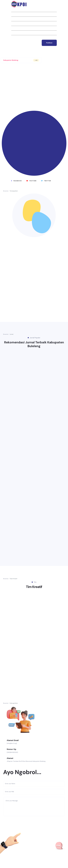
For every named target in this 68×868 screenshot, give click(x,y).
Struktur (15, 28)
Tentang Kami (14, 191)
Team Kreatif (14, 579)
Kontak (14, 37)
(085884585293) (12, 752)
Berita (13, 23)
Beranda (14, 10)
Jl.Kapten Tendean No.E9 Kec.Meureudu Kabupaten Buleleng (26, 761)
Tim (12, 33)
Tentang (14, 14)
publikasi (49, 43)
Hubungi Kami (14, 703)
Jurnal (14, 19)
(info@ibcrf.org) (12, 743)
